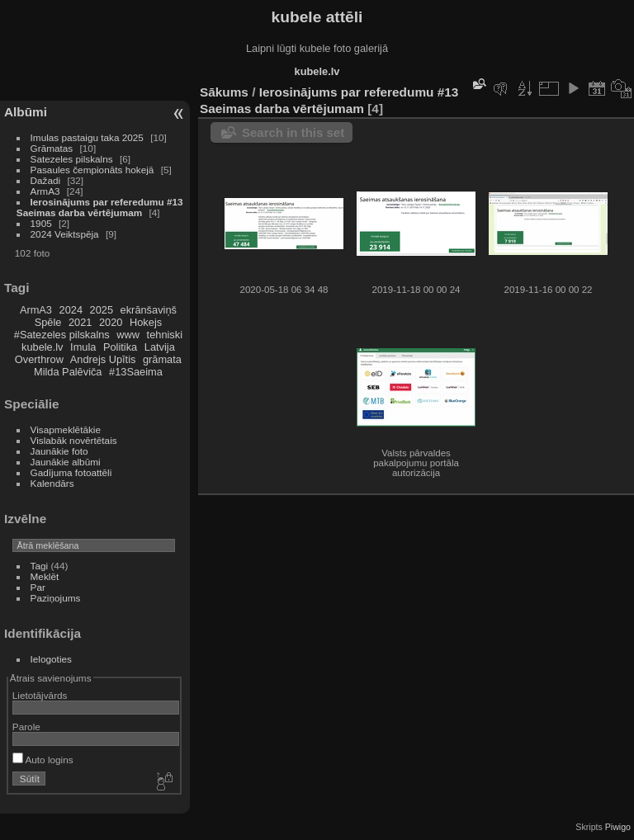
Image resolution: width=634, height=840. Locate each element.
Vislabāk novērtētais (74, 440)
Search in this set (293, 132)
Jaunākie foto (59, 451)
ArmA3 (45, 191)
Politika (120, 347)
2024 (71, 310)
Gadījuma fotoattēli (71, 472)
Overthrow (39, 359)
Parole (26, 727)
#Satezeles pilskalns (62, 335)
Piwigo (618, 827)
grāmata (162, 359)
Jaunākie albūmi (66, 462)
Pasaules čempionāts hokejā (92, 170)
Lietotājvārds (40, 695)
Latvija (160, 347)
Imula (83, 347)
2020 (111, 322)
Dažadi (46, 180)
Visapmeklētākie (66, 429)
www (128, 335)
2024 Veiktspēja (65, 234)
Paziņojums (56, 598)
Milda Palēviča (68, 372)
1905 (41, 223)
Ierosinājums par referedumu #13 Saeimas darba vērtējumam (100, 207)
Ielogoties (51, 659)
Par (38, 587)
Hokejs (146, 322)
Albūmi (26, 112)
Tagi (40, 566)
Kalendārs (52, 483)
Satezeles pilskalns (72, 159)
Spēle (48, 322)
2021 (80, 322)
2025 (102, 310)
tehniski (165, 335)
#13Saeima (136, 372)
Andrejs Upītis (103, 359)
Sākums (224, 92)
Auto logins (43, 760)
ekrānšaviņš (149, 310)
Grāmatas (52, 148)
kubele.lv (43, 347)
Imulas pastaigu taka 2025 (87, 137)
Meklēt (45, 576)
